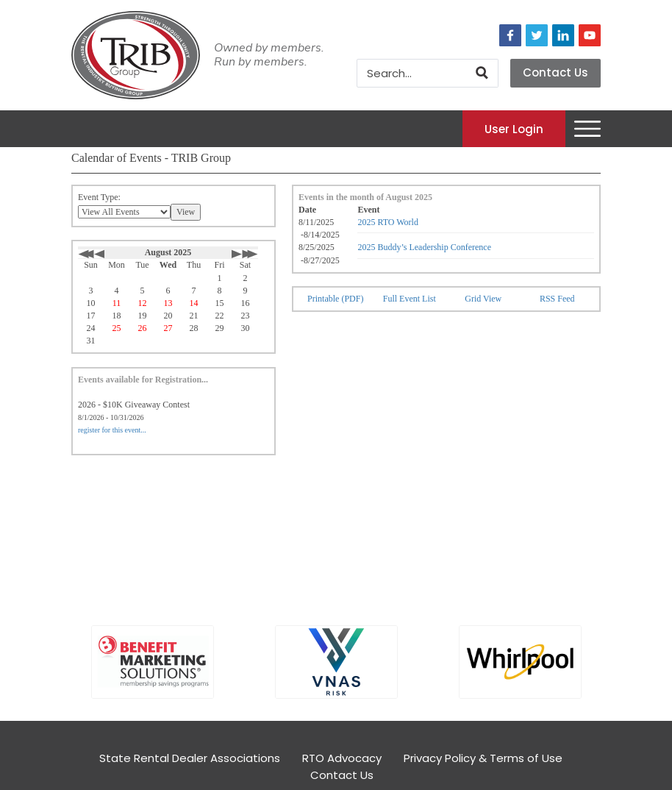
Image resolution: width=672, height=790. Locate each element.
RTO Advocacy (342, 758)
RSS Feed (557, 299)
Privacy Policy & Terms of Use (483, 758)
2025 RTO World (388, 222)
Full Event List (410, 299)
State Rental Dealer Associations (190, 758)
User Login (514, 128)
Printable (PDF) (335, 299)
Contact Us (555, 72)
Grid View (483, 299)
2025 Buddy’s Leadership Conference (424, 247)
